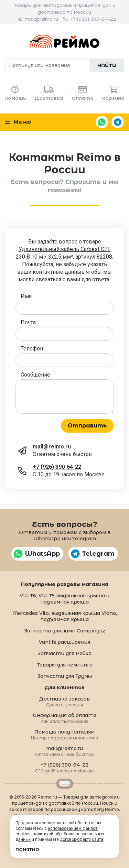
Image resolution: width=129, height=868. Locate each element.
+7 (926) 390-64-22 (93, 19)
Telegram (118, 122)
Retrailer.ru (65, 784)
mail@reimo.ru (41, 19)
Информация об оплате (65, 718)
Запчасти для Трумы (64, 676)
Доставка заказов (64, 701)
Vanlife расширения (64, 642)
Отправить (87, 426)
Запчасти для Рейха (64, 653)
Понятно (27, 850)
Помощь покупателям (64, 734)
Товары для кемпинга (65, 665)
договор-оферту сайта (82, 839)
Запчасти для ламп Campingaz (65, 631)
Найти (107, 65)
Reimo (64, 41)
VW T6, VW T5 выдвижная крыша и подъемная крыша (64, 599)
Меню (18, 122)
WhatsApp (102, 122)
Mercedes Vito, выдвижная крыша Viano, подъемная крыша (65, 616)
